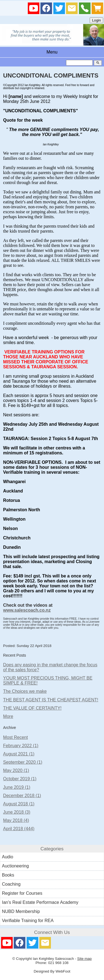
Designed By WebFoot (52, 971)
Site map (85, 959)
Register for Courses (22, 893)
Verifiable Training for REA (28, 921)
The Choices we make (25, 691)
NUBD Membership (21, 911)
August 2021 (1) (19, 754)
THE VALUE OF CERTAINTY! (32, 708)
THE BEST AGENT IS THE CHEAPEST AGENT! (51, 700)
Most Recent (15, 737)
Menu (52, 52)
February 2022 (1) (21, 746)
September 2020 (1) (23, 762)
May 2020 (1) (16, 770)
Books (8, 875)
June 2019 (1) (17, 787)
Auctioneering (15, 866)
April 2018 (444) (19, 829)
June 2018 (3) (17, 812)
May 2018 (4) (16, 820)
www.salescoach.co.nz (27, 610)
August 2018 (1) (19, 804)
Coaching (11, 884)
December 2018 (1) (22, 796)
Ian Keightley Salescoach (53, 959)
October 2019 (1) (20, 779)
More (8, 716)
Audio (8, 857)
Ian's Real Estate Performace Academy (40, 902)
